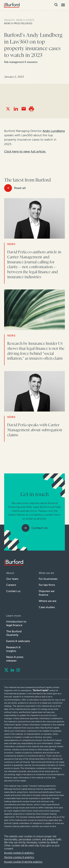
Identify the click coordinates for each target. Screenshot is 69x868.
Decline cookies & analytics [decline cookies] (19, 857)
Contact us (13, 591)
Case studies (47, 607)
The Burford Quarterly (14, 633)
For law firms (47, 585)
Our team (12, 579)
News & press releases (18, 24)
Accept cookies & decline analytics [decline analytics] (23, 862)
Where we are (48, 601)
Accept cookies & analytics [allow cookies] (19, 853)
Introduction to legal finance (16, 623)
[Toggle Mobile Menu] (63, 5)
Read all (20, 188)
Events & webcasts (18, 641)
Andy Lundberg (54, 131)
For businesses (48, 579)
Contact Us (40, 528)
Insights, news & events (19, 20)
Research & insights (13, 649)
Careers (11, 585)
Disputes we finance (47, 593)
